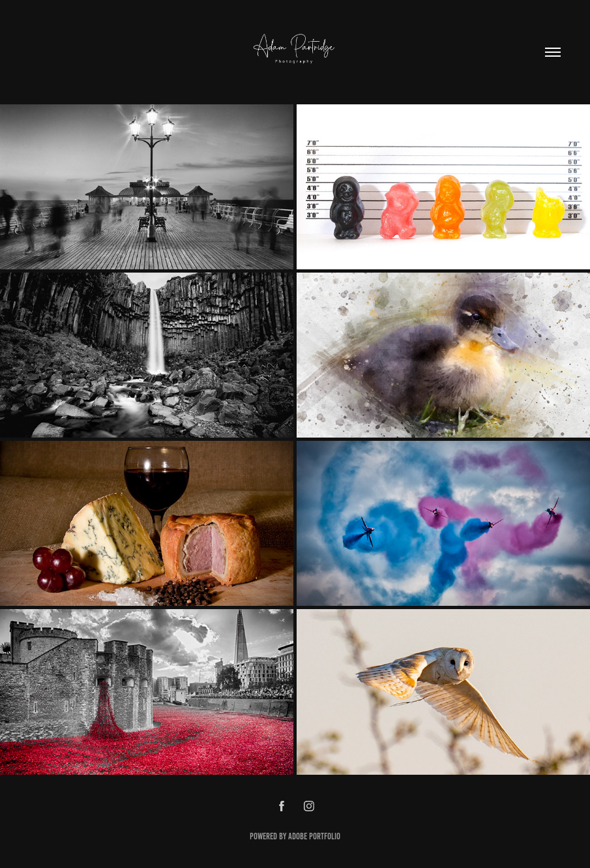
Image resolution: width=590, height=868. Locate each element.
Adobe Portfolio (314, 836)
